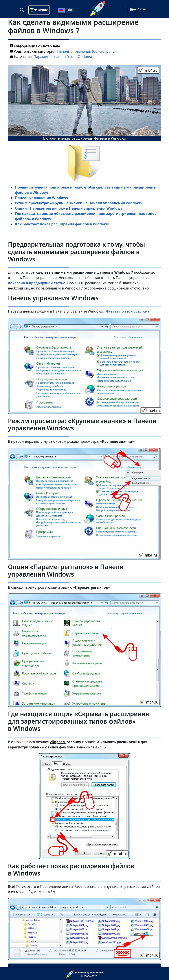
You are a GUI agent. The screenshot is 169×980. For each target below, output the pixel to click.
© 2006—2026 (89, 974)
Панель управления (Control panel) (87, 51)
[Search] (22, 10)
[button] (39, 10)
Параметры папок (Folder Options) (63, 57)
